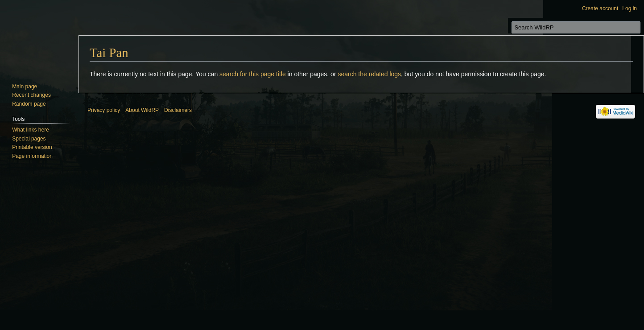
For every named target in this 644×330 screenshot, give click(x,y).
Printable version (32, 147)
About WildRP (142, 110)
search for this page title (253, 74)
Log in (630, 8)
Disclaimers (178, 110)
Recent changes (31, 95)
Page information (32, 156)
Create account (600, 8)
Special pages (29, 139)
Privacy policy (104, 110)
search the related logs (369, 74)
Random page (29, 104)
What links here (31, 130)
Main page (25, 87)
